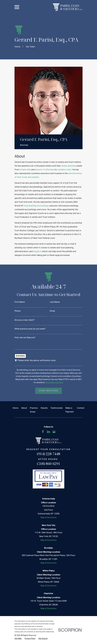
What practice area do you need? (30, 329)
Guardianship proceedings (36, 206)
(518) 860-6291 (48, 464)
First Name (20, 302)
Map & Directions (48, 517)
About (24, 408)
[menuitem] (18, 639)
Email (52, 311)
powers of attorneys (45, 170)
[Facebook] (43, 432)
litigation (37, 251)
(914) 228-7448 (48, 454)
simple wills (25, 170)
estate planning (69, 166)
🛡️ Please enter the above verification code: (35, 361)
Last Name (55, 302)
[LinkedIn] (48, 432)
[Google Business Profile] (54, 432)
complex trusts (64, 170)
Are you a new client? (25, 320)
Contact (81, 408)
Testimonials (57, 408)
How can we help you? (25, 338)
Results (44, 408)
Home (15, 408)
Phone (17, 311)
